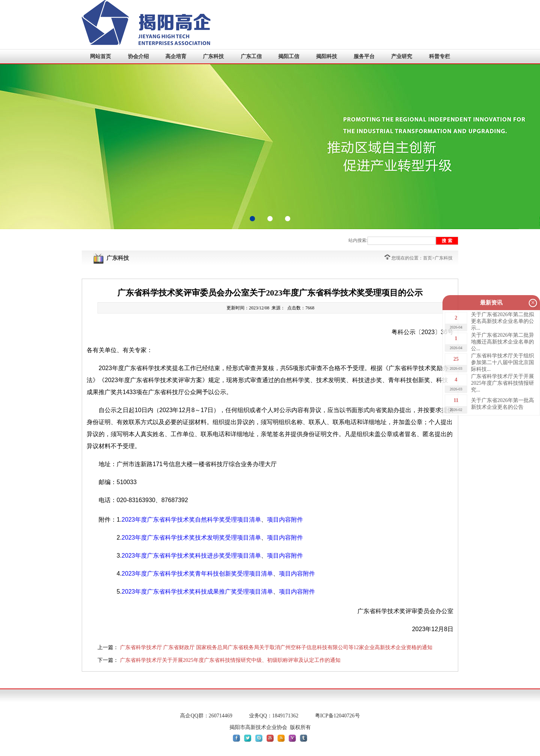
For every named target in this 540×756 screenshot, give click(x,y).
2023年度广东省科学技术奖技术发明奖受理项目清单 (191, 538)
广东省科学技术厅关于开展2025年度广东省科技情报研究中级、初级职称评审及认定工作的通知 (230, 660)
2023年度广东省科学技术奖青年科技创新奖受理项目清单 (197, 574)
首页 (427, 258)
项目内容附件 (285, 520)
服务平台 (364, 56)
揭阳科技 (327, 56)
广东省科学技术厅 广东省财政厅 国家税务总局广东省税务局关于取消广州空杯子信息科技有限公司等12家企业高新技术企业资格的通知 (276, 647)
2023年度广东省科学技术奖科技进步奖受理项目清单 (191, 556)
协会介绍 (138, 56)
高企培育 (176, 56)
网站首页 (100, 56)
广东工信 (251, 56)
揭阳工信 (289, 56)
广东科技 (213, 56)
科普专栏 (439, 56)
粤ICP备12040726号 (337, 716)
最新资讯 (491, 303)
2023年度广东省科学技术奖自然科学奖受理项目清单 (191, 520)
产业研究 (402, 56)
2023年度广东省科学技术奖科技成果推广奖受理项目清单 (197, 592)
